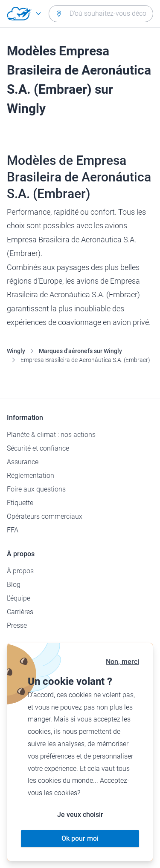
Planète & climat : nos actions (51, 435)
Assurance (23, 462)
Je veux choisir (80, 815)
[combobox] (101, 14)
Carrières (20, 612)
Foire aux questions (36, 489)
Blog (14, 585)
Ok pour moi (80, 838)
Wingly (16, 351)
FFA (13, 530)
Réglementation (31, 476)
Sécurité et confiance (38, 448)
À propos (20, 571)
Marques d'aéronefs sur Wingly (80, 351)
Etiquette (20, 503)
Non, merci (122, 662)
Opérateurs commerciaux (45, 516)
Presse (17, 625)
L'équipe (19, 598)
